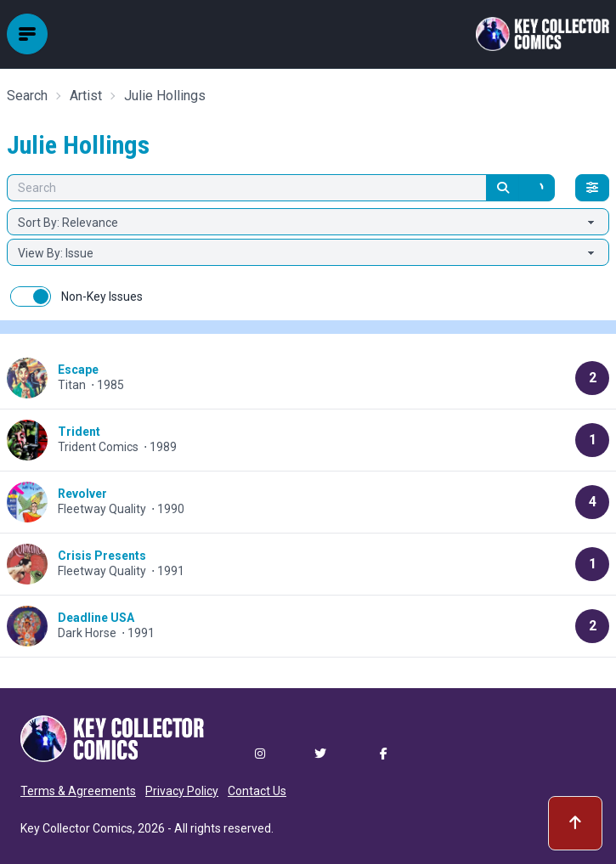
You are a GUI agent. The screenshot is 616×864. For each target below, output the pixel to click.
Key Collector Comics (76, 828)
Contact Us (257, 791)
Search (27, 96)
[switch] (31, 296)
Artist (86, 96)
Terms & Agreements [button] (78, 791)
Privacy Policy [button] (182, 791)
